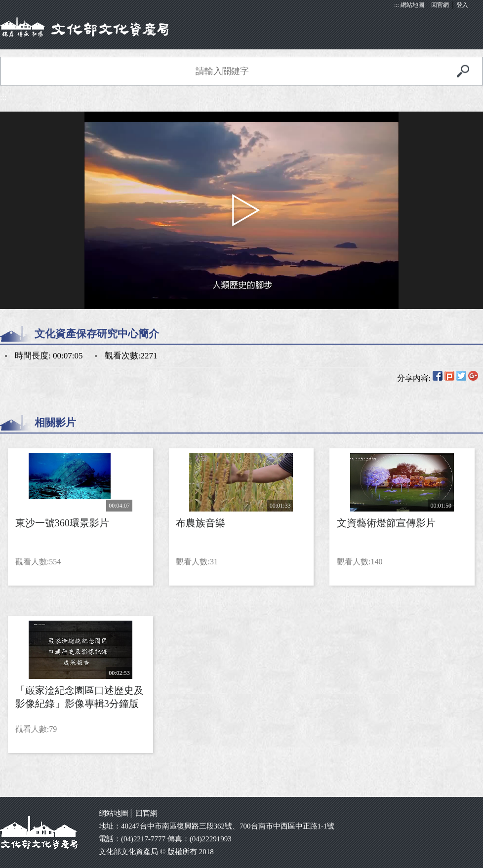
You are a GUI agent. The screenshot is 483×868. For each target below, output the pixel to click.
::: (397, 5)
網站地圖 (412, 5)
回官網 (440, 5)
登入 (462, 5)
